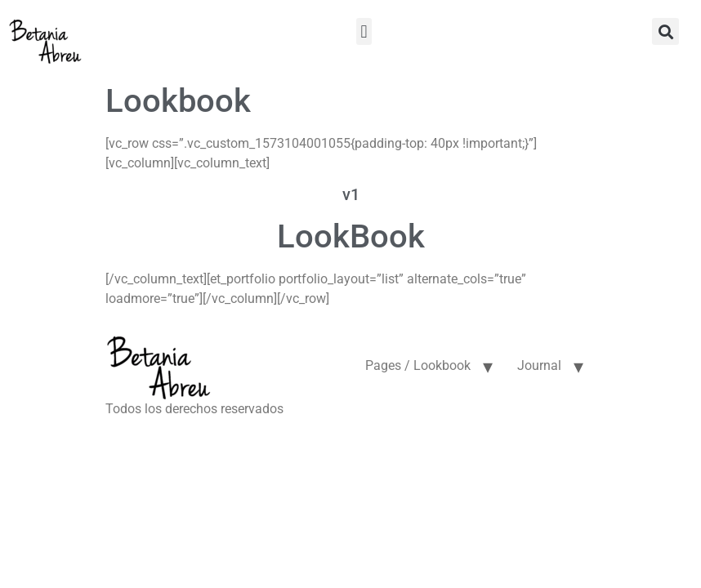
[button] (364, 31)
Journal (539, 365)
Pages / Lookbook (418, 365)
